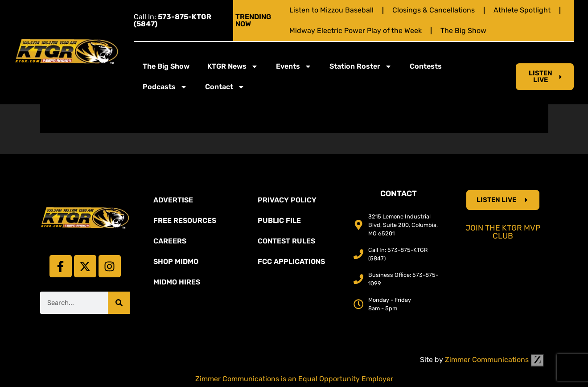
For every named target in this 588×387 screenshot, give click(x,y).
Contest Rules (286, 241)
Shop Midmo (176, 261)
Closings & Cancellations (434, 10)
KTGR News (233, 66)
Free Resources (185, 220)
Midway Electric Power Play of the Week (356, 31)
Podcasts (165, 87)
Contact (225, 87)
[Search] (119, 303)
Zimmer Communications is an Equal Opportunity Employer (294, 379)
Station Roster (361, 66)
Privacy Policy (287, 200)
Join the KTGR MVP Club (503, 232)
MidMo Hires (177, 282)
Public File (279, 220)
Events (294, 66)
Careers (170, 241)
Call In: (173, 20)
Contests (426, 66)
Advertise (173, 200)
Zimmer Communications (494, 360)
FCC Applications (291, 261)
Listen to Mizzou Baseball (331, 10)
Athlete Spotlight (522, 10)
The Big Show (463, 31)
